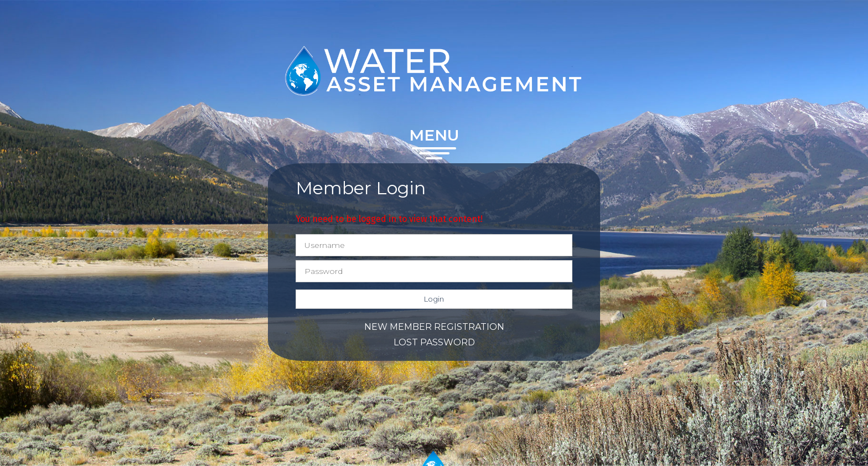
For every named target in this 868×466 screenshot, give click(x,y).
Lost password (434, 342)
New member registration (434, 327)
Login (434, 299)
